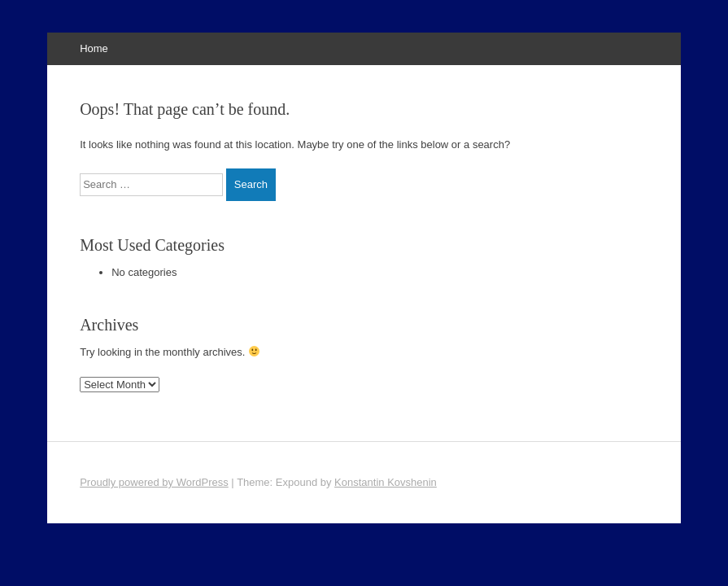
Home (94, 48)
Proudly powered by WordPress (154, 482)
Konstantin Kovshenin (386, 482)
